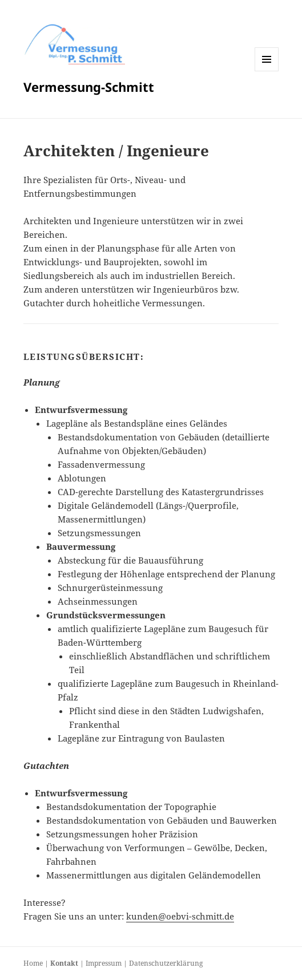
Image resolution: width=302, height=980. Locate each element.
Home (33, 963)
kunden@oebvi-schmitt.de (180, 916)
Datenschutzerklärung (166, 963)
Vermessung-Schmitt (89, 87)
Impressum (104, 963)
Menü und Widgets (267, 71)
